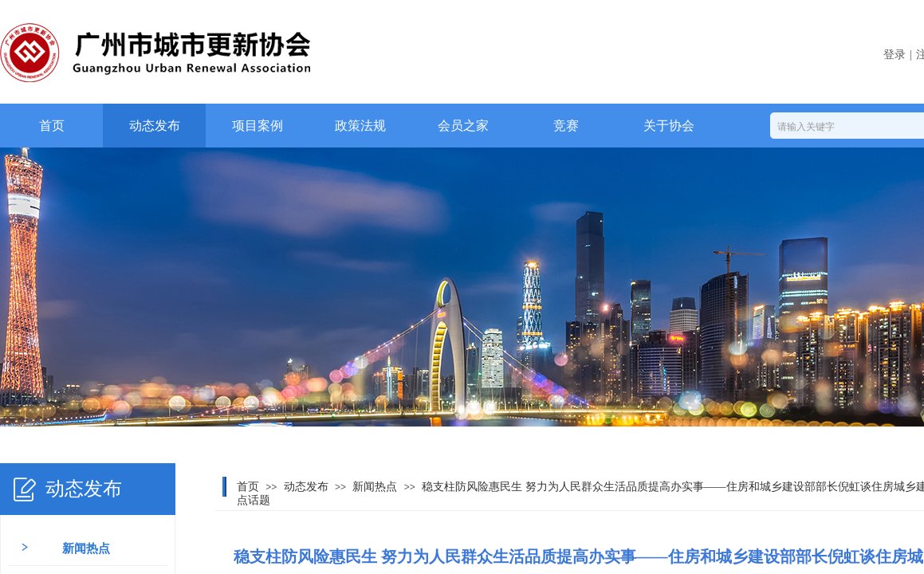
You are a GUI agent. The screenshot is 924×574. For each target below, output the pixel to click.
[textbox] (845, 127)
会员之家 (463, 126)
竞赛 (566, 126)
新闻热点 (375, 487)
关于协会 (669, 126)
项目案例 (258, 126)
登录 (895, 55)
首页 (52, 126)
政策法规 (360, 126)
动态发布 (155, 126)
